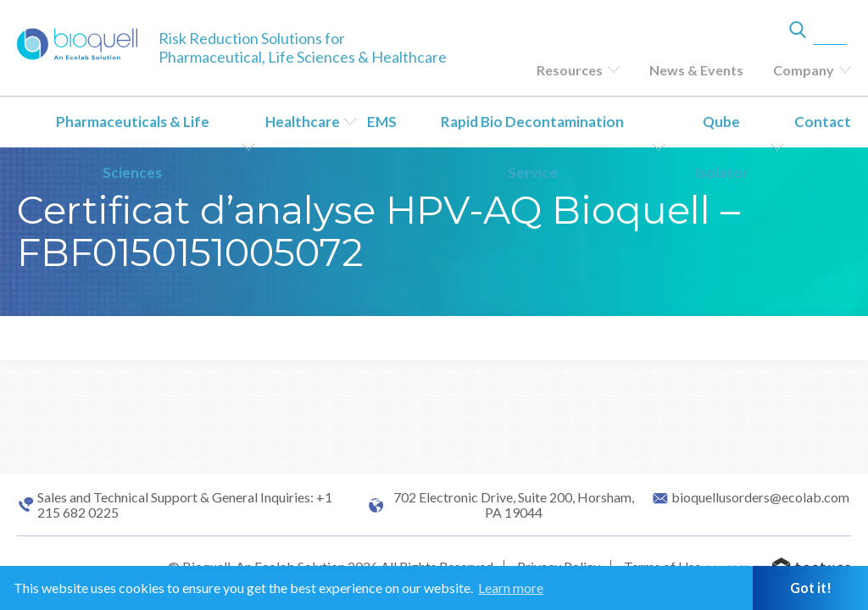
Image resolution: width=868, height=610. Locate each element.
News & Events (696, 70)
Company (804, 70)
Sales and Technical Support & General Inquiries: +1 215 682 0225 (185, 505)
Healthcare (303, 122)
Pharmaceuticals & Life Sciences (133, 147)
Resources (570, 70)
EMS (382, 122)
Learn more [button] (511, 588)
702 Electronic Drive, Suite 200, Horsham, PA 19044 (514, 505)
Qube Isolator (721, 147)
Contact (823, 122)
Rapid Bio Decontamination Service (532, 147)
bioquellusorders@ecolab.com (760, 497)
